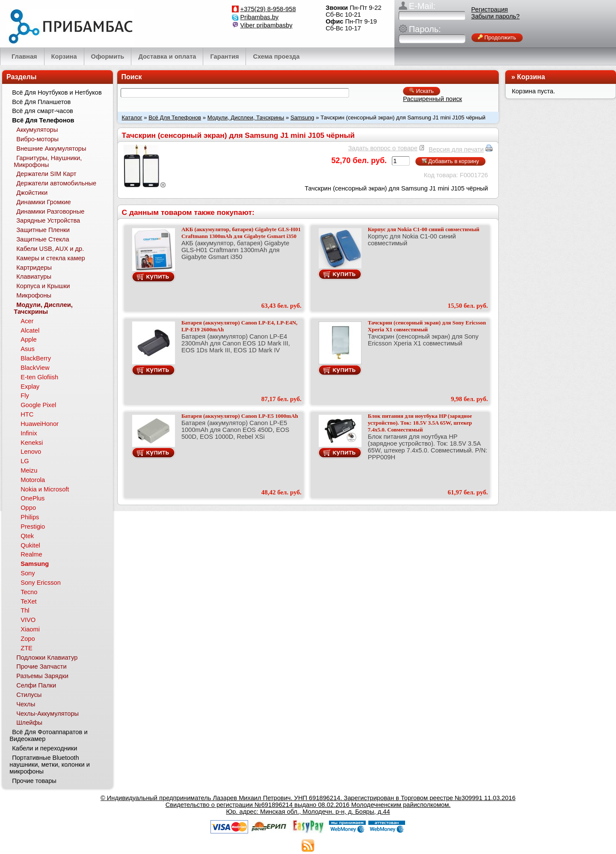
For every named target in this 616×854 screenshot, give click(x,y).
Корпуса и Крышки (43, 286)
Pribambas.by (260, 17)
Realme (31, 554)
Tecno (29, 592)
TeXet (28, 601)
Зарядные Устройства (48, 220)
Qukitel (30, 545)
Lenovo (31, 452)
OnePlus (33, 498)
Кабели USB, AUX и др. (50, 249)
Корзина (531, 77)
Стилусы (29, 695)
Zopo (28, 639)
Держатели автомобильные (56, 183)
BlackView (35, 368)
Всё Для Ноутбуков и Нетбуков (57, 92)
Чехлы (26, 704)
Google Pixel (38, 405)
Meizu (29, 470)
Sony (28, 573)
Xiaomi (30, 629)
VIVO (28, 620)
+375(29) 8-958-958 (268, 9)
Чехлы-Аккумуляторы (47, 714)
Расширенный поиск (432, 99)
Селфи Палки (36, 685)
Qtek (27, 536)
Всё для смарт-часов (43, 111)
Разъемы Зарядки (42, 676)
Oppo (28, 508)
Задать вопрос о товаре (383, 148)
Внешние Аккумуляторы (51, 149)
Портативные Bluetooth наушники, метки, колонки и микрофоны (50, 765)
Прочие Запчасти (41, 667)
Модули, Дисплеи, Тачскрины (246, 118)
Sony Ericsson (41, 583)
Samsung (302, 118)
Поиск (132, 77)
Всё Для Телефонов (175, 118)
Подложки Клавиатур (47, 658)
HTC (27, 414)
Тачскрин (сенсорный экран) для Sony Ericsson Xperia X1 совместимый (427, 326)
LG (25, 461)
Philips (30, 517)
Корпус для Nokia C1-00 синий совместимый (424, 229)
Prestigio (33, 527)
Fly (25, 396)
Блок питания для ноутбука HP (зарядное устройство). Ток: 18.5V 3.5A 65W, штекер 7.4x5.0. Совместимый (420, 423)
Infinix (29, 433)
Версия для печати (456, 149)
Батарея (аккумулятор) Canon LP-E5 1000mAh (240, 416)
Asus (28, 349)
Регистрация (490, 9)
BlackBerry (36, 358)
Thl (25, 610)
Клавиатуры (34, 277)
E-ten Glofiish (39, 377)
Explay (30, 387)
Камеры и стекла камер (51, 258)
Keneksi (32, 443)
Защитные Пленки (43, 230)
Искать (422, 91)
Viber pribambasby (267, 25)
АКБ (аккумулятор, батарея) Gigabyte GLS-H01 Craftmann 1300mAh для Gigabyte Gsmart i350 (241, 233)
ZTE (27, 648)
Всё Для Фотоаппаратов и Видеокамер (48, 735)
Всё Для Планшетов (41, 102)
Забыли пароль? (496, 16)
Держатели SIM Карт (46, 174)
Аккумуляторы (37, 130)
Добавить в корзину (450, 161)
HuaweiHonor (40, 424)
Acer (27, 321)
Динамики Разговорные (50, 211)
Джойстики (32, 193)
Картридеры (34, 268)
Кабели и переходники (44, 748)
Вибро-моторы (37, 139)
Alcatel (30, 330)
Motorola (33, 480)
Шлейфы (29, 723)
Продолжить (497, 37)
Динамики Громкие (44, 202)
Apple (29, 339)
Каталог (132, 118)
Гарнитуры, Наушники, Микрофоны (48, 161)
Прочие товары (34, 781)
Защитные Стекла (43, 239)
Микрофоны (34, 295)
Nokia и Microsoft (45, 489)
